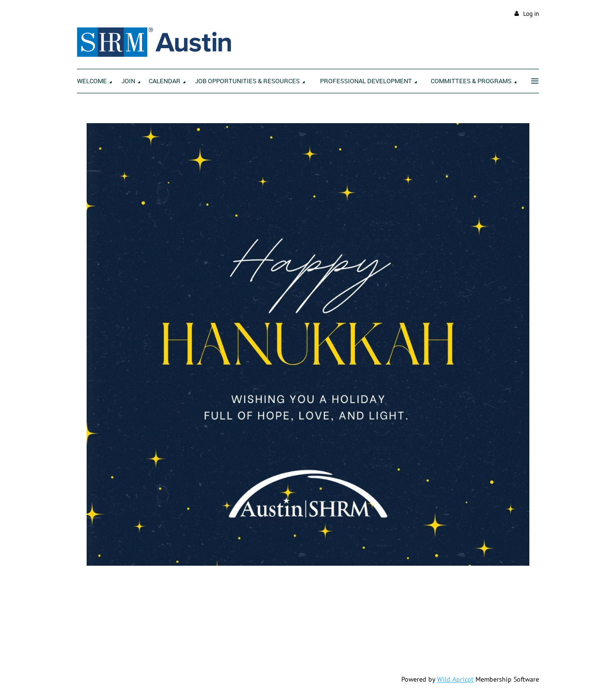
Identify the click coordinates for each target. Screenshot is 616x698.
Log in (531, 14)
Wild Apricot (455, 679)
